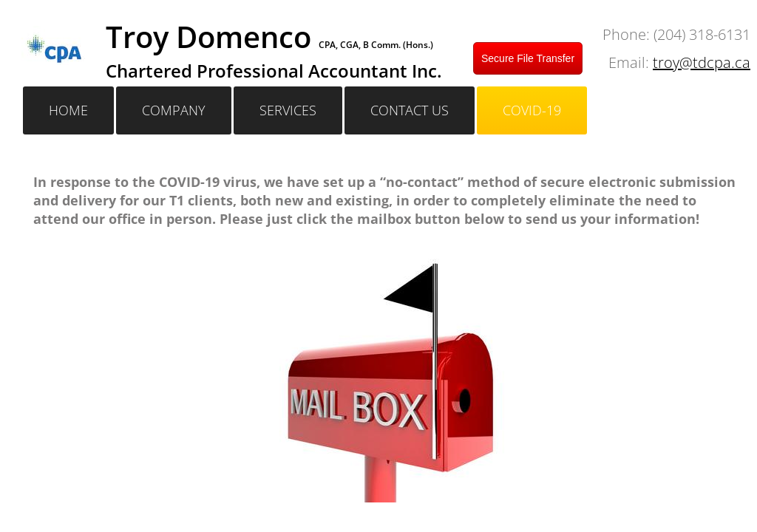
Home (68, 110)
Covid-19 (532, 110)
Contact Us (410, 110)
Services (288, 110)
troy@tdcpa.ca (702, 62)
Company (174, 110)
